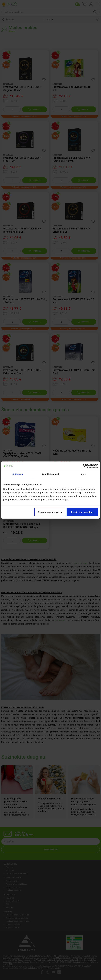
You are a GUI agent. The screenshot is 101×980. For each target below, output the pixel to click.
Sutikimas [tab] (18, 474)
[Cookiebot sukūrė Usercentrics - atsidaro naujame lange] (85, 466)
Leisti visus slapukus (82, 512)
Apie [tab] (83, 474)
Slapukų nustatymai (50, 512)
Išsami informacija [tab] (51, 474)
